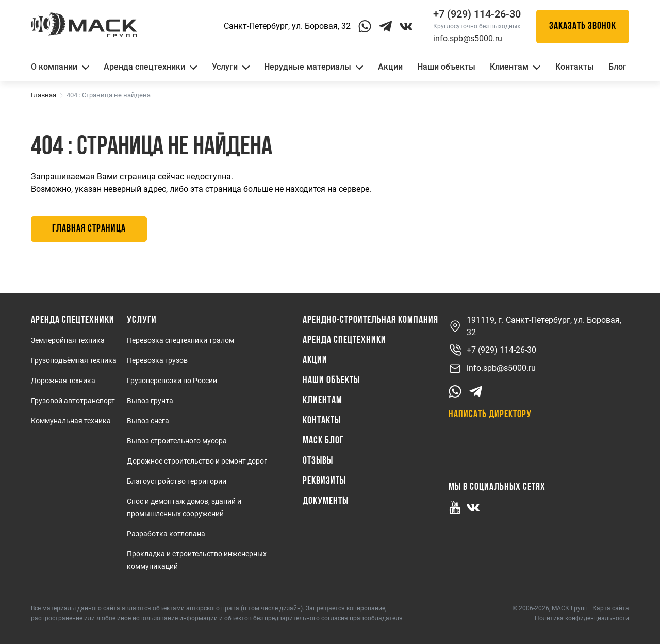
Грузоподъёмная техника (74, 360)
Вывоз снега (148, 421)
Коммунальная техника (71, 421)
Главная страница (89, 229)
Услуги (231, 67)
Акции (390, 67)
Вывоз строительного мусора (177, 441)
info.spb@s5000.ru (468, 38)
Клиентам (515, 67)
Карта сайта (611, 608)
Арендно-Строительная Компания (370, 320)
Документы (326, 501)
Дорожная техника (63, 381)
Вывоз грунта (150, 401)
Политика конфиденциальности (582, 618)
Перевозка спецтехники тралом (180, 340)
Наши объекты (446, 67)
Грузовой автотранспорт (73, 401)
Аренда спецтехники (150, 67)
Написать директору (490, 415)
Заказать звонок (583, 26)
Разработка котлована (166, 534)
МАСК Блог (323, 441)
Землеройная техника (68, 340)
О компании (60, 67)
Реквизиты (324, 481)
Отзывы (318, 461)
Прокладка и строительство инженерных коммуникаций (197, 560)
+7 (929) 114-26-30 (492, 350)
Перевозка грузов (157, 360)
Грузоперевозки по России (172, 381)
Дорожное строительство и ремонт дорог (197, 461)
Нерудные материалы (313, 67)
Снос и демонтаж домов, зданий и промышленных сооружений (184, 507)
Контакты (575, 67)
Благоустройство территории (177, 481)
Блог (617, 67)
